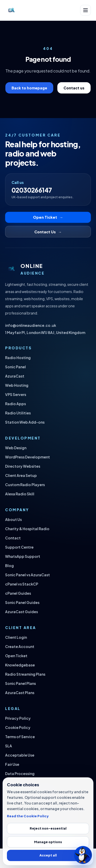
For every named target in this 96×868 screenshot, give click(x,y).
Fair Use (12, 764)
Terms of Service (20, 737)
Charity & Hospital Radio (27, 529)
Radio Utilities (18, 413)
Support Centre (19, 547)
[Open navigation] (86, 10)
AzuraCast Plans (20, 693)
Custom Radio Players (25, 485)
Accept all (48, 855)
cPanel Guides (18, 593)
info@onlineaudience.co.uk (31, 325)
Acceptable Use (20, 755)
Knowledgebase (20, 665)
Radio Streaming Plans (25, 674)
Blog (9, 566)
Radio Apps (15, 404)
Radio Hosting (18, 358)
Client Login (16, 637)
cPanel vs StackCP (22, 584)
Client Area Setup (21, 475)
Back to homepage (29, 88)
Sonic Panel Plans (20, 683)
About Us (13, 519)
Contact (13, 538)
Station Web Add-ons (25, 422)
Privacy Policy (18, 718)
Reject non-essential (48, 828)
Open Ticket (48, 217)
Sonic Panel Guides (22, 602)
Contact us (74, 88)
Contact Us (48, 232)
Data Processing (20, 773)
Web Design (16, 448)
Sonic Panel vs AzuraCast (28, 575)
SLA (9, 746)
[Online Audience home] (11, 10)
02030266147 (32, 190)
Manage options (48, 842)
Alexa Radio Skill (20, 494)
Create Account (20, 646)
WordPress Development (28, 457)
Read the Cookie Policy (28, 816)
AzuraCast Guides (22, 612)
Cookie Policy (18, 727)
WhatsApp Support (23, 556)
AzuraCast (15, 376)
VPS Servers (16, 394)
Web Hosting (17, 385)
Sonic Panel (15, 367)
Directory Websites (23, 466)
